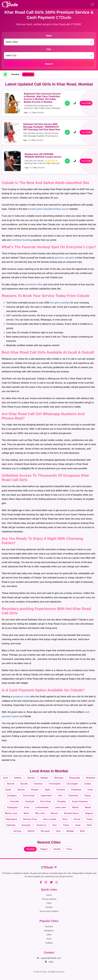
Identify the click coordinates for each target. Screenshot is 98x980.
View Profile (86, 103)
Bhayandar (75, 778)
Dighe (47, 790)
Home (49, 895)
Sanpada (26, 825)
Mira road (40, 813)
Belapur (44, 778)
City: (49, 49)
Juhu (60, 796)
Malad (88, 807)
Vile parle (45, 831)
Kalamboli (73, 796)
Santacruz (41, 825)
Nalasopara (11, 819)
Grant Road (29, 796)
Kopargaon (13, 807)
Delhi (49, 935)
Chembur (38, 784)
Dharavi (35, 790)
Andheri (18, 778)
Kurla (27, 807)
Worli (82, 831)
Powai (89, 819)
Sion (54, 825)
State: (49, 36)
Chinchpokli (55, 784)
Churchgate (72, 784)
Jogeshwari (46, 796)
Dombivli (61, 790)
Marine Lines (11, 813)
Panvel (77, 819)
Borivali (11, 784)
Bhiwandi (91, 778)
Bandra (31, 778)
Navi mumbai (50, 819)
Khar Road (46, 801)
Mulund (54, 813)
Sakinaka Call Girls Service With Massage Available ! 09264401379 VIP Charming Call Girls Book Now (42, 127)
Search (49, 64)
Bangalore (49, 930)
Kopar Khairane (80, 801)
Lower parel (60, 807)
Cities (49, 903)
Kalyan (88, 796)
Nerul (65, 819)
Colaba (87, 784)
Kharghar (62, 801)
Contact (49, 907)
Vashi (89, 825)
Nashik (57, 849)
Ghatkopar (76, 790)
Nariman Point (30, 819)
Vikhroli (31, 831)
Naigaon (89, 813)
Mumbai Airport (71, 813)
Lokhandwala (42, 807)
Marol (26, 813)
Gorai (90, 790)
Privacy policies (49, 899)
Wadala (70, 831)
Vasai (78, 825)
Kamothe (15, 801)
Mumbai (15, 74)
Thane (66, 825)
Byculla (24, 784)
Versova (17, 831)
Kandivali (30, 801)
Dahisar (21, 790)
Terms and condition (49, 911)
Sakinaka (11, 825)
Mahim (75, 807)
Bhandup (59, 778)
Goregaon (12, 796)
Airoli (5, 778)
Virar (58, 831)
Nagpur (44, 849)
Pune (69, 849)
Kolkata (49, 943)
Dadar (8, 790)
